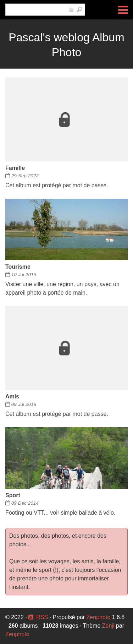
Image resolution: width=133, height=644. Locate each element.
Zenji (108, 626)
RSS (42, 617)
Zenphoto (99, 617)
